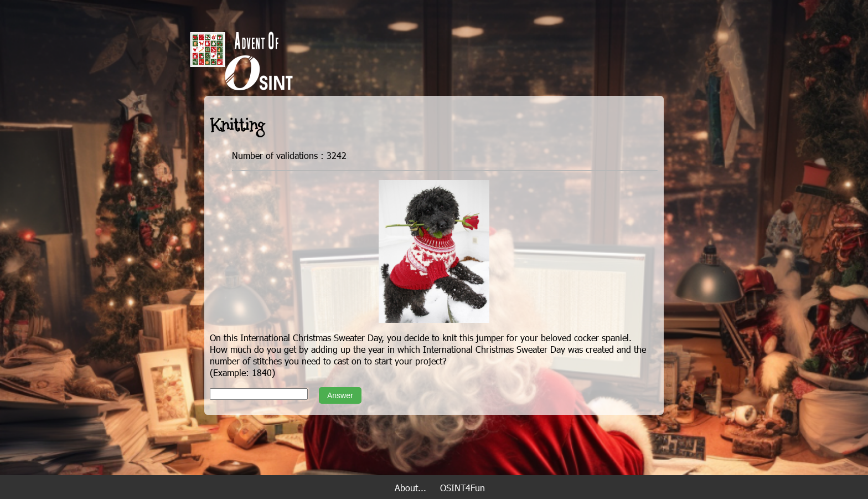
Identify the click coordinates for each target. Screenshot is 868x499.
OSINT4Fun (463, 488)
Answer (340, 395)
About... (410, 488)
